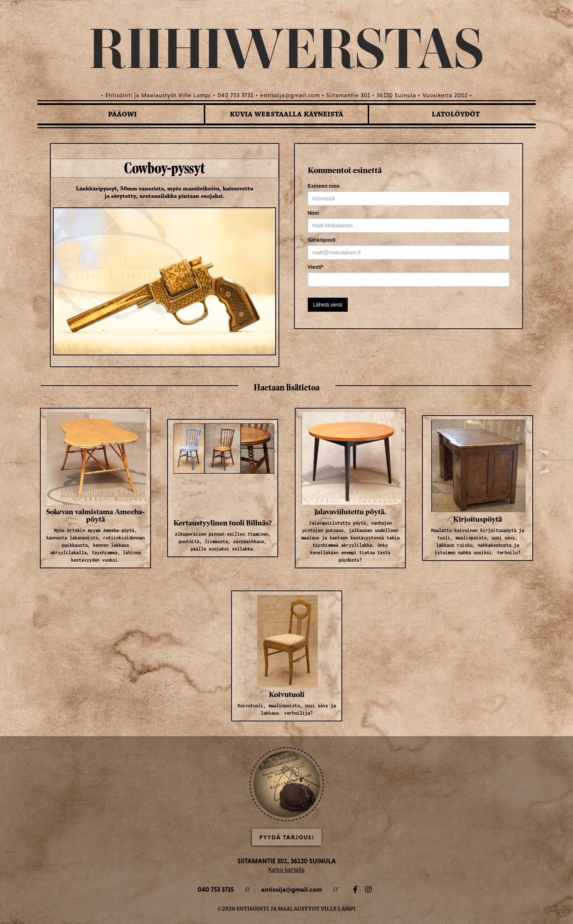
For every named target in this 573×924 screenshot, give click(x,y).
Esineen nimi (324, 186)
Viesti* (316, 267)
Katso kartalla (286, 869)
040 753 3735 (216, 889)
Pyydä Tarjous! (287, 837)
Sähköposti (322, 240)
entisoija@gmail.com (291, 889)
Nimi (313, 213)
